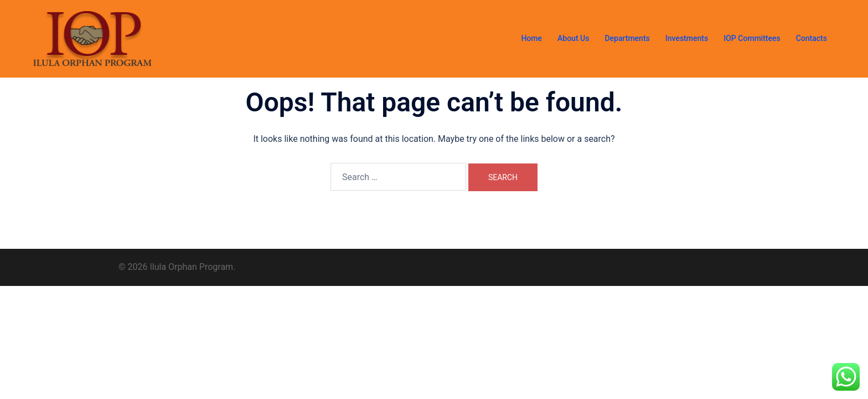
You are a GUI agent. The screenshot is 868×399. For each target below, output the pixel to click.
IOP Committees (752, 38)
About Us (573, 38)
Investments (687, 38)
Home (531, 38)
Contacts (812, 38)
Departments (627, 38)
